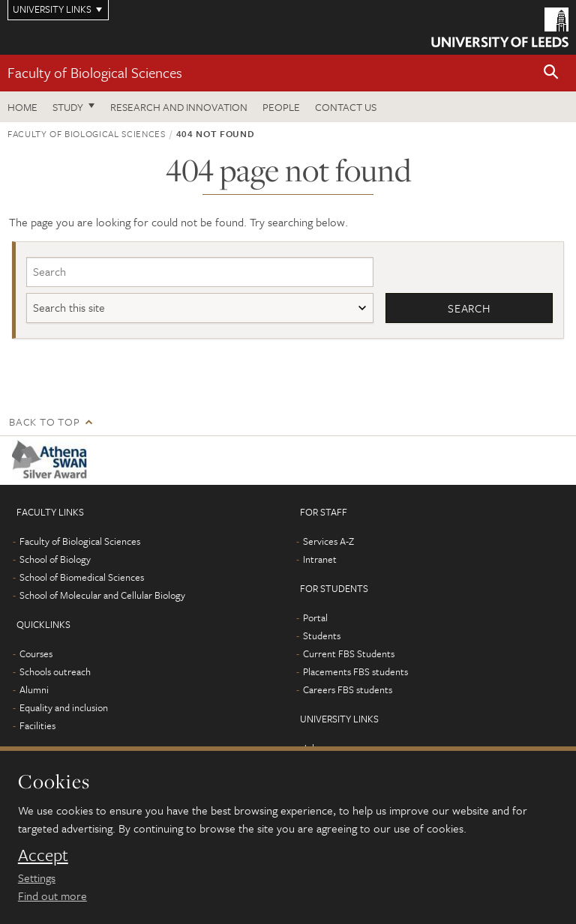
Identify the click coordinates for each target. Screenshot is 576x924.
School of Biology (55, 559)
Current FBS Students (349, 653)
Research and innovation (179, 107)
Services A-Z (328, 541)
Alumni (34, 689)
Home (22, 107)
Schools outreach (55, 671)
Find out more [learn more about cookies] (52, 896)
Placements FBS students (355, 671)
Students (322, 635)
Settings (37, 878)
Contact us (346, 107)
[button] (551, 73)
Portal (315, 617)
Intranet (320, 559)
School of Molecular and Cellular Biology (102, 595)
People (281, 107)
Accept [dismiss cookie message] (43, 855)
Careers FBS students (348, 689)
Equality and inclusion (64, 707)
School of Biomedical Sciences (82, 577)
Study (68, 107)
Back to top (44, 422)
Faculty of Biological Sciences (95, 72)
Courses (36, 653)
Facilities (37, 725)
